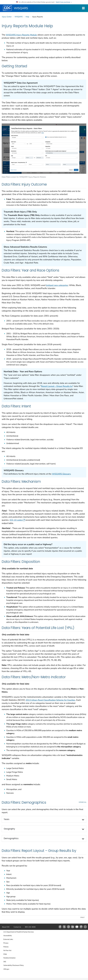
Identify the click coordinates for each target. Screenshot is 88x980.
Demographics (11, 838)
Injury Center (7, 17)
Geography (9, 829)
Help (27, 17)
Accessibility (8, 936)
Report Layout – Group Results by (57, 386)
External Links (8, 939)
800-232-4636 (30, 927)
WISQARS (21, 8)
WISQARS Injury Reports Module (21, 35)
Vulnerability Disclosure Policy (14, 965)
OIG (5, 962)
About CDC (6, 927)
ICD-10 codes (17, 520)
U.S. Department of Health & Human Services (19, 932)
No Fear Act (7, 950)
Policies (6, 947)
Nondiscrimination (9, 958)
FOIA (5, 954)
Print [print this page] (82, 918)
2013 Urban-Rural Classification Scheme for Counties (50, 700)
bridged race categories (57, 285)
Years (7, 819)
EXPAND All (83, 802)
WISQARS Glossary (61, 474)
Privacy (6, 943)
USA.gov (6, 969)
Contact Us (17, 927)
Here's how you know (64, 2)
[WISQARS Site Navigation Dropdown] (83, 8)
